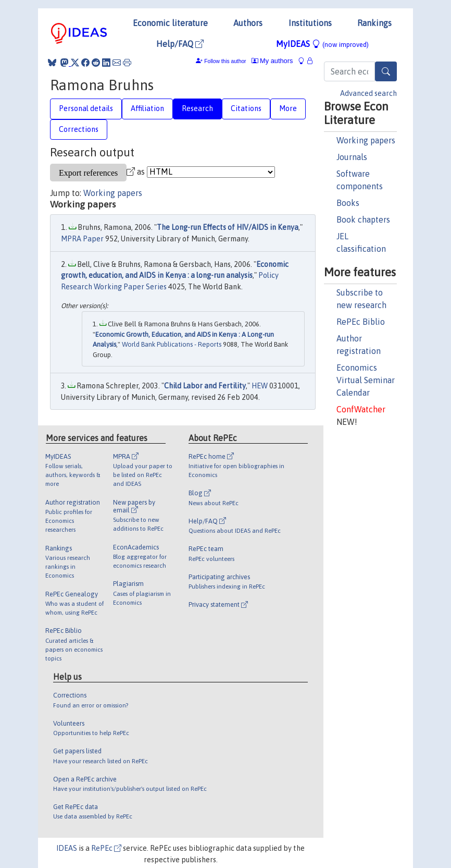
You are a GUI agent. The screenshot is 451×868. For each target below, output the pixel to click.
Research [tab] (197, 108)
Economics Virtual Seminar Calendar (366, 380)
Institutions (310, 23)
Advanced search (368, 93)
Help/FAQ (180, 44)
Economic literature (170, 23)
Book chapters (363, 219)
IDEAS (67, 848)
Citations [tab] (246, 108)
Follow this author (225, 61)
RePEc (106, 848)
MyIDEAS (322, 44)
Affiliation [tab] (147, 108)
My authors (272, 61)
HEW (260, 386)
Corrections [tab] (79, 129)
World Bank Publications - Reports (172, 344)
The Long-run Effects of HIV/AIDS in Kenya (228, 227)
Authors (248, 23)
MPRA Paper (82, 239)
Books (348, 203)
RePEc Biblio (361, 322)
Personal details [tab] (86, 108)
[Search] (386, 71)
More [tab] (288, 108)
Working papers (366, 140)
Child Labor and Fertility (205, 386)
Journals (352, 157)
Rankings (374, 23)
